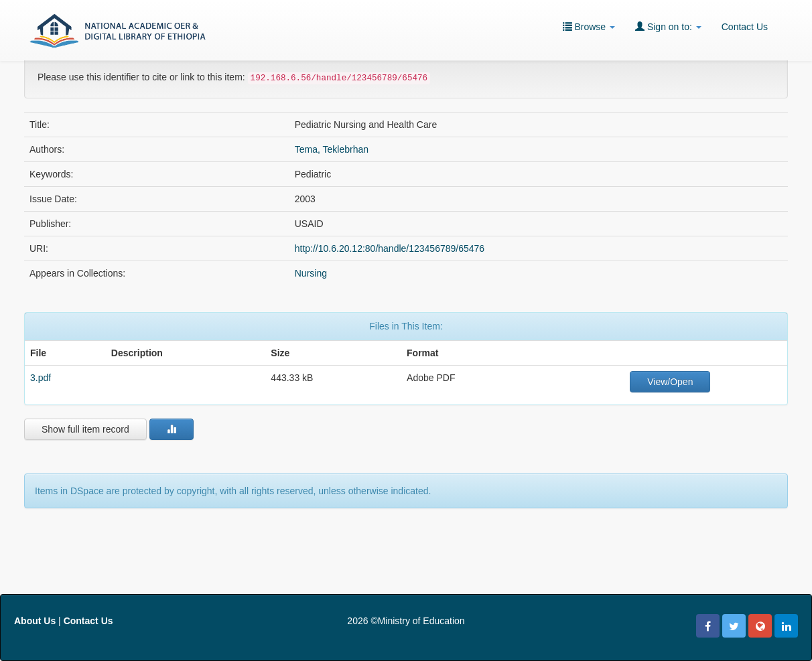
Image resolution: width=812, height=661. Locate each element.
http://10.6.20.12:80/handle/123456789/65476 (390, 248)
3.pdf (41, 378)
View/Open (670, 382)
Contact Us (745, 27)
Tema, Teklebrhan (332, 149)
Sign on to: (668, 26)
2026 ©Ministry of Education (406, 621)
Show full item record (85, 429)
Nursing (311, 273)
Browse (589, 26)
